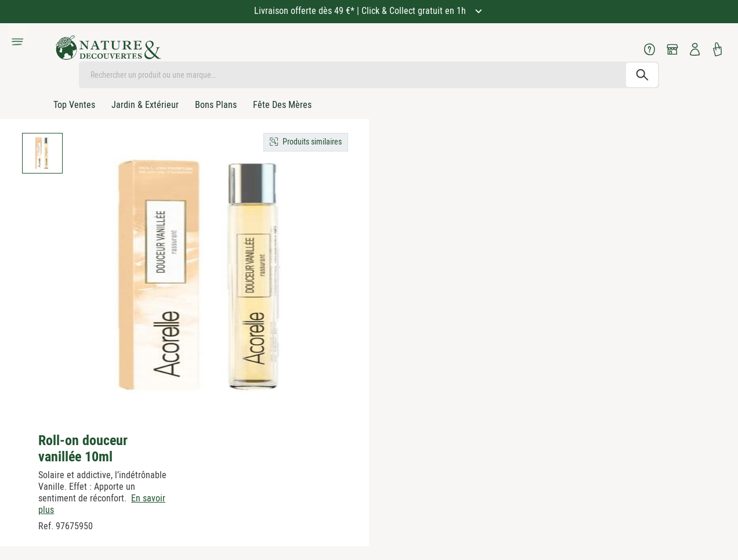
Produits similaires (312, 142)
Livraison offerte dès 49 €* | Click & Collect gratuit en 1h (361, 11)
